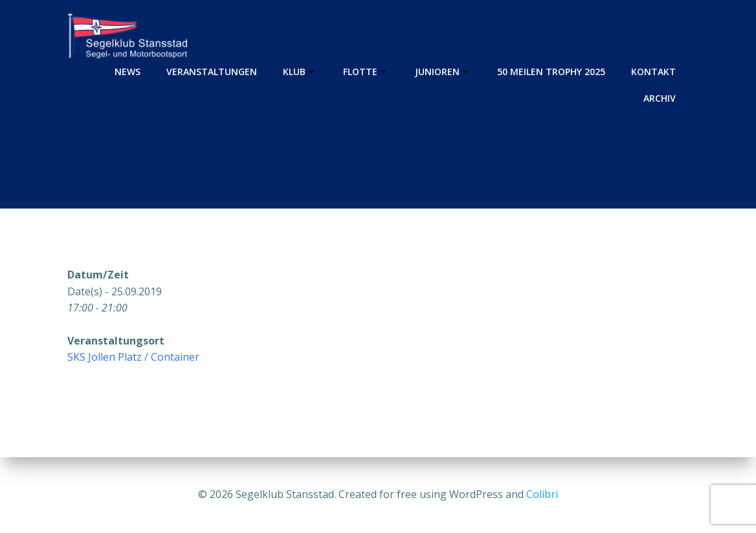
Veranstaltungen (212, 72)
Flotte (366, 72)
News (128, 72)
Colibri (542, 494)
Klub (300, 72)
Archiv (660, 98)
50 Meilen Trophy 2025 (551, 72)
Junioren (443, 72)
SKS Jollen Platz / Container (133, 357)
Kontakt (653, 72)
